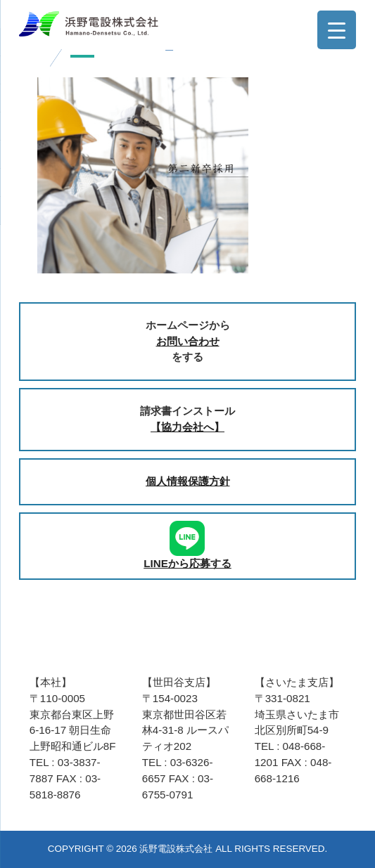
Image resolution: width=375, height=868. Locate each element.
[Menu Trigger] (337, 30)
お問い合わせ (188, 341)
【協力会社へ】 (187, 427)
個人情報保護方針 (188, 481)
